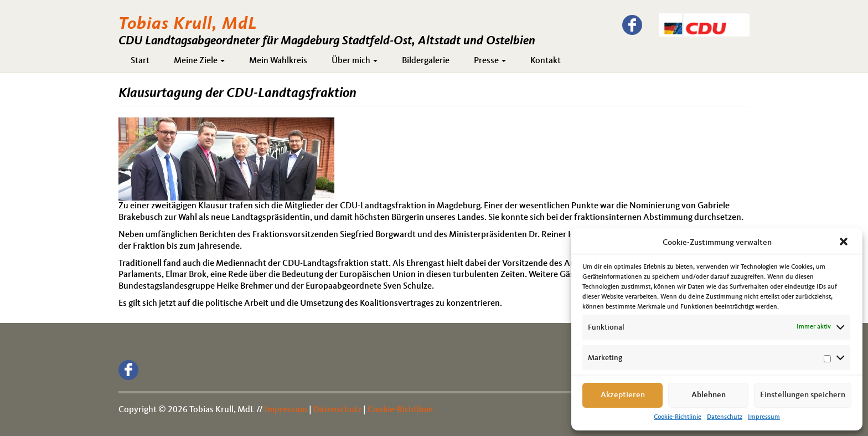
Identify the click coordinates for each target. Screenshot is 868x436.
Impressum (764, 417)
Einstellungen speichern (803, 395)
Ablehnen (709, 395)
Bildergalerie (426, 61)
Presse (490, 61)
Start (140, 61)
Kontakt (546, 61)
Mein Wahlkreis (278, 61)
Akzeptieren (623, 395)
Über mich (355, 61)
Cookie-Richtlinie (678, 417)
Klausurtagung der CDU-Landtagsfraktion (237, 94)
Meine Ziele (199, 61)
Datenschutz (725, 417)
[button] (845, 243)
